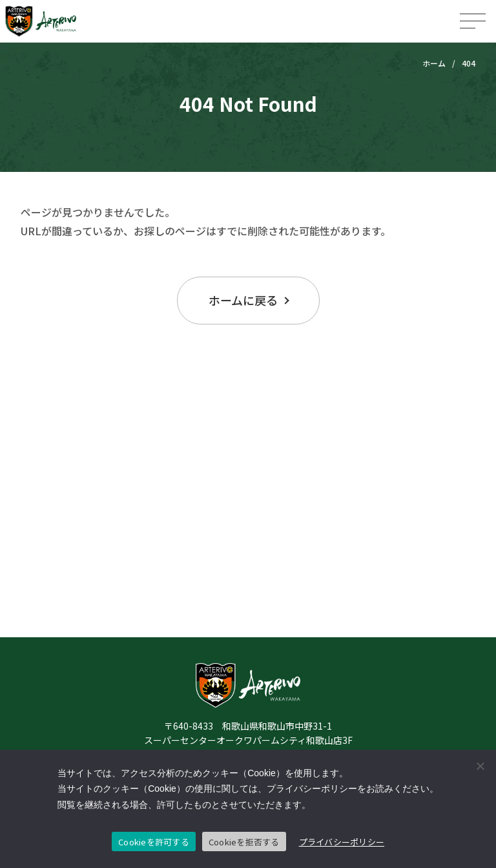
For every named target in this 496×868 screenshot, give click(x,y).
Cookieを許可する (154, 842)
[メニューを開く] (473, 21)
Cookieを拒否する (244, 842)
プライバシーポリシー (342, 842)
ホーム (434, 63)
